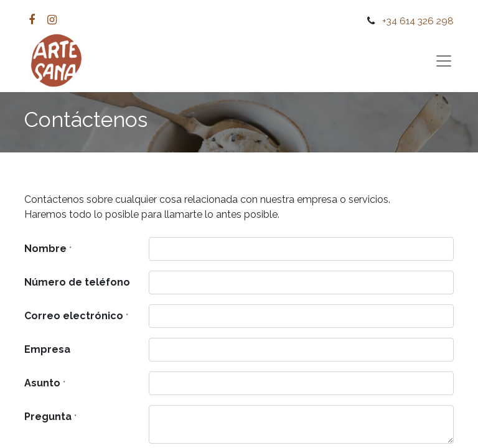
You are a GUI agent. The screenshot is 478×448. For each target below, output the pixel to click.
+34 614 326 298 (418, 21)
